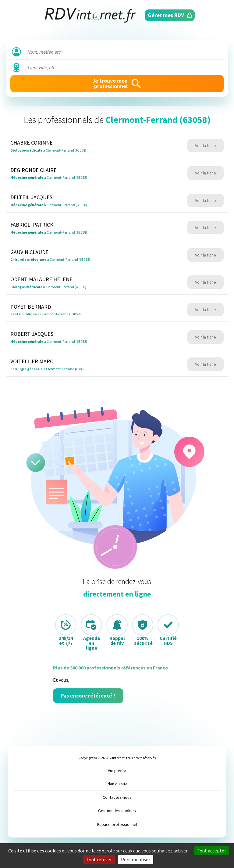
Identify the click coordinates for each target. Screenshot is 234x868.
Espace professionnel (117, 824)
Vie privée (117, 770)
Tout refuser (99, 859)
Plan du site (117, 784)
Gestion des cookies (117, 811)
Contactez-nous (117, 797)
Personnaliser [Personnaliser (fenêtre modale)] (136, 859)
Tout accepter (211, 851)
